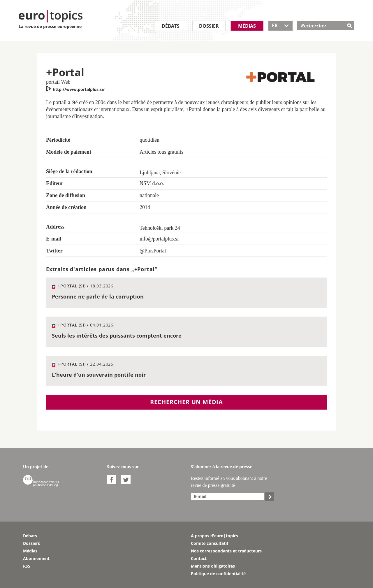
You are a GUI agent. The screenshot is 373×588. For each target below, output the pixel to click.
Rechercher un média (186, 402)
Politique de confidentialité (218, 574)
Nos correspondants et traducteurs (226, 551)
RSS (27, 566)
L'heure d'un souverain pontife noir (99, 375)
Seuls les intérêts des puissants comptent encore (117, 336)
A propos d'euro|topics (214, 536)
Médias (247, 26)
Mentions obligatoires (213, 566)
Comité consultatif (210, 543)
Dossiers (31, 543)
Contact (199, 558)
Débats (171, 26)
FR (280, 25)
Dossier (209, 26)
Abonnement (36, 558)
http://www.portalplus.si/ (75, 89)
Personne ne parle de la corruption (98, 296)
